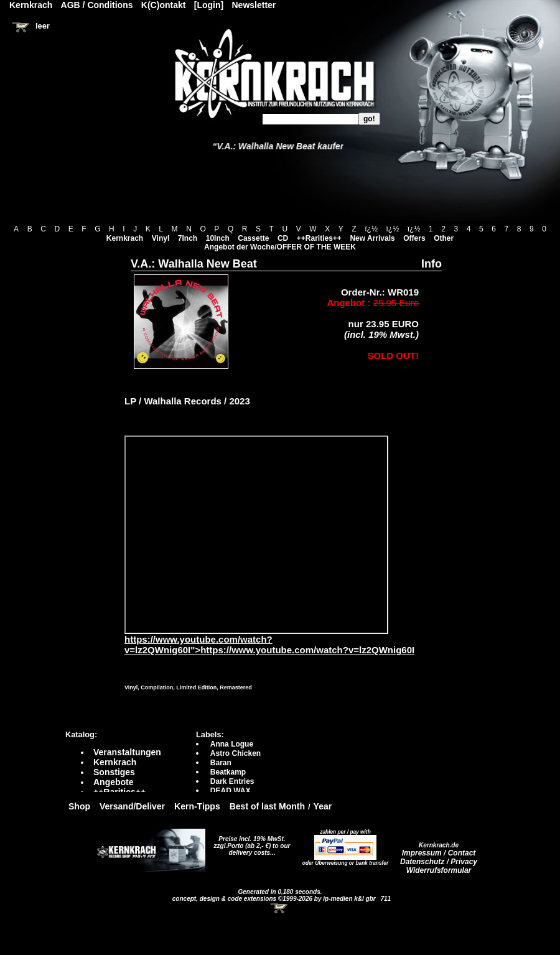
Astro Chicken (236, 753)
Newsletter (254, 5)
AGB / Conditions (97, 5)
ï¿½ (371, 229)
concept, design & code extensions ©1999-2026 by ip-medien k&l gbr (275, 899)
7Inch (188, 238)
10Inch (218, 238)
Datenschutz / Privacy (439, 862)
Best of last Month (267, 806)
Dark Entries (232, 781)
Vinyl (161, 238)
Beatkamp (228, 772)
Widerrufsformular (439, 870)
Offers (414, 238)
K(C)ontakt (164, 5)
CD (283, 238)
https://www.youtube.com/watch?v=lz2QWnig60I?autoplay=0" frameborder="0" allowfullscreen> (256, 535)
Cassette (253, 238)
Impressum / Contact (439, 853)
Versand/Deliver (132, 806)
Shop (79, 806)
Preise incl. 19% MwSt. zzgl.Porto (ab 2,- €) (250, 842)
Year (323, 806)
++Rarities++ (319, 238)
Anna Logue (232, 744)
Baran (221, 763)
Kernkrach (125, 238)
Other (444, 238)
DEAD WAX (231, 791)
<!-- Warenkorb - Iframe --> (280, 908)
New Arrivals (372, 238)
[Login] (209, 5)
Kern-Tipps (197, 806)
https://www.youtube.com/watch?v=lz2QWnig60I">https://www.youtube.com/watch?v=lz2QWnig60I (269, 640)
